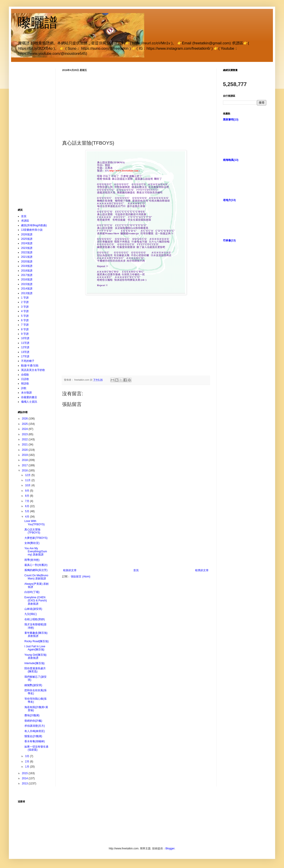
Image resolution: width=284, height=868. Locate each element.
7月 (28, 501)
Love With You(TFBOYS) (35, 523)
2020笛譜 (27, 262)
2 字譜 (25, 302)
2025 (25, 424)
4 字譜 (25, 311)
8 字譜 (25, 329)
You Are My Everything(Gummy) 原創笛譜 (36, 552)
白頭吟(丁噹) (32, 592)
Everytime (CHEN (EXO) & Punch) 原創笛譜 (36, 601)
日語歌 (25, 379)
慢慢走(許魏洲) (33, 736)
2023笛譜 (27, 248)
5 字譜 (25, 316)
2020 (25, 450)
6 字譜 (25, 320)
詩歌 (24, 388)
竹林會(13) (229, 240)
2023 (25, 434)
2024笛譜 (27, 243)
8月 (28, 496)
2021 (25, 445)
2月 (28, 762)
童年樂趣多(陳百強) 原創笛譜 (36, 634)
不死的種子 (28, 361)
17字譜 (25, 356)
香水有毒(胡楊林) (35, 741)
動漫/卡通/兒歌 (30, 366)
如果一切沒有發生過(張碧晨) (36, 748)
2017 (25, 465)
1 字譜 (25, 298)
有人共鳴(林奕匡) (35, 731)
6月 (28, 506)
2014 (25, 778)
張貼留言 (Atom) (80, 577)
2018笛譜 (27, 271)
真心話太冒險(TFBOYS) (32, 531)
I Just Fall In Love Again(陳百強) (35, 648)
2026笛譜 (27, 234)
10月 (28, 485)
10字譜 (25, 338)
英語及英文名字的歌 (33, 370)
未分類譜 (26, 393)
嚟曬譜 (38, 23)
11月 (28, 480)
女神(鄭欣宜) (32, 543)
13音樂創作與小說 (32, 230)
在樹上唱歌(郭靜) (35, 619)
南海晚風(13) (231, 160)
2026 (25, 419)
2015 (25, 773)
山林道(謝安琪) (33, 609)
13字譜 (25, 352)
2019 (25, 455)
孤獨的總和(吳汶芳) (36, 570)
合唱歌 (25, 375)
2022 (25, 439)
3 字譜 (25, 307)
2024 (25, 429)
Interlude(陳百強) (35, 663)
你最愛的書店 (29, 397)
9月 (28, 491)
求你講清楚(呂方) (35, 726)
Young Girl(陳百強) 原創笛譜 (35, 656)
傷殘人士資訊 (29, 402)
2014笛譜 (27, 289)
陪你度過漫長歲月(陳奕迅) (35, 670)
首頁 (136, 570)
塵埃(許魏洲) (32, 715)
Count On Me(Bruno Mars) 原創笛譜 (36, 577)
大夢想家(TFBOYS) (36, 538)
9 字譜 (25, 334)
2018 (25, 460)
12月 (28, 475)
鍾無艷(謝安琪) (33, 685)
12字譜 (25, 347)
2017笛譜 (27, 275)
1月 (28, 767)
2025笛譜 (27, 239)
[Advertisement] (136, 105)
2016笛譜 (27, 279)
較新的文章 (70, 570)
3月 (28, 756)
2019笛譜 (27, 266)
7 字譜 (25, 325)
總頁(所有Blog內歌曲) (34, 225)
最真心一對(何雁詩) (36, 565)
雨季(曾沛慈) (32, 560)
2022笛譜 (27, 252)
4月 (28, 517)
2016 (25, 470)
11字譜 (25, 343)
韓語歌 (25, 384)
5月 (28, 511)
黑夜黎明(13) (231, 120)
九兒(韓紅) (31, 614)
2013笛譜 (27, 293)
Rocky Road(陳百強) (36, 641)
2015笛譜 (27, 284)
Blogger (170, 848)
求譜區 (25, 221)
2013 (25, 783)
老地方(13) (229, 200)
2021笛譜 (27, 257)
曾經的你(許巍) (33, 721)
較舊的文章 (202, 570)
